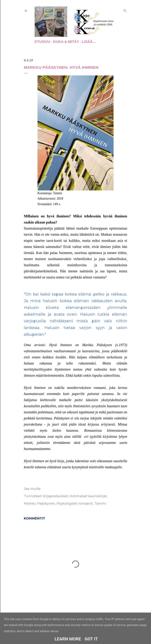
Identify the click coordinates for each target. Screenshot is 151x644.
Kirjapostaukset (56, 496)
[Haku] (125, 10)
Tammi (100, 504)
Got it (91, 639)
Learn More (68, 639)
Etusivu (42, 42)
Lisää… (89, 42)
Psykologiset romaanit (75, 504)
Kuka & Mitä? (66, 42)
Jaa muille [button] (32, 489)
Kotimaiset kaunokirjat (88, 496)
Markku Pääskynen (39, 504)
